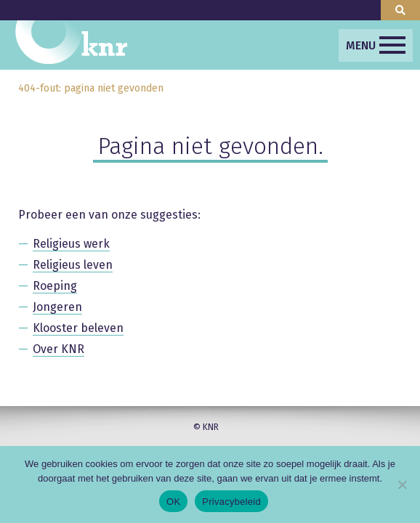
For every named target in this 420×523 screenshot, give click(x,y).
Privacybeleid (231, 502)
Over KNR (58, 349)
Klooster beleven (78, 328)
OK (173, 502)
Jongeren (57, 307)
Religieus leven (73, 265)
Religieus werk (71, 244)
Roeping (55, 286)
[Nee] (402, 485)
